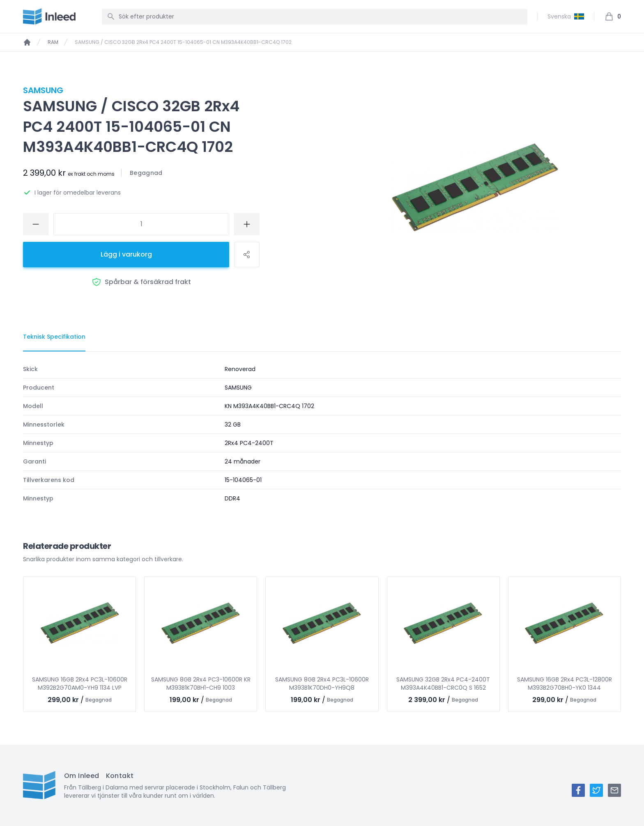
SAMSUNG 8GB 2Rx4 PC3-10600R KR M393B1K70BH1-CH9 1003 (201, 684)
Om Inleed (82, 776)
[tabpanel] (322, 434)
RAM (53, 42)
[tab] (54, 337)
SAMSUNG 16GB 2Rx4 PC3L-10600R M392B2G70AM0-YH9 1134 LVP (80, 684)
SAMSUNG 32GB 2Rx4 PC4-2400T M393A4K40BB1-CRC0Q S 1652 (443, 684)
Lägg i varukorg (126, 254)
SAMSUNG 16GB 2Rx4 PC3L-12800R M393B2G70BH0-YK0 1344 (565, 684)
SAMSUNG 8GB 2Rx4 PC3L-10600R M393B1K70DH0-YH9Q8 (322, 684)
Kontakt (120, 776)
